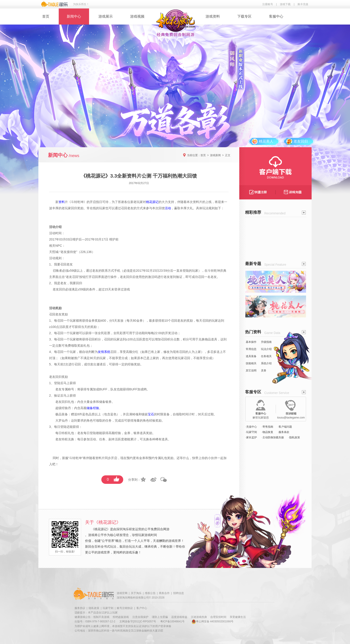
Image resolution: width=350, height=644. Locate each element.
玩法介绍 (266, 349)
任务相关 (266, 356)
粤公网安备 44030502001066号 (213, 621)
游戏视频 (137, 16)
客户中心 (142, 608)
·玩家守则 (251, 432)
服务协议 (80, 608)
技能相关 (251, 363)
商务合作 (164, 593)
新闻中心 (74, 16)
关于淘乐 (136, 593)
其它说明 (251, 371)
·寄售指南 (267, 427)
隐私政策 (94, 608)
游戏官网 (122, 593)
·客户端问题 (285, 427)
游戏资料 (213, 16)
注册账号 (268, 4)
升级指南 (266, 342)
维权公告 (150, 593)
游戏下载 (285, 4)
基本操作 (251, 342)
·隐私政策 (294, 437)
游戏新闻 (215, 155)
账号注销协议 (125, 608)
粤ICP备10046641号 (172, 621)
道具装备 (251, 356)
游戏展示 (106, 16)
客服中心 (276, 16)
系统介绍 (266, 363)
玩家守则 (108, 608)
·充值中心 (251, 427)
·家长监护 (251, 437)
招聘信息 (179, 593)
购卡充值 (303, 4)
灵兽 (264, 371)
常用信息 (251, 349)
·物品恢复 (267, 432)
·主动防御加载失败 (273, 437)
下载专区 (244, 16)
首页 (46, 16)
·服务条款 (284, 432)
